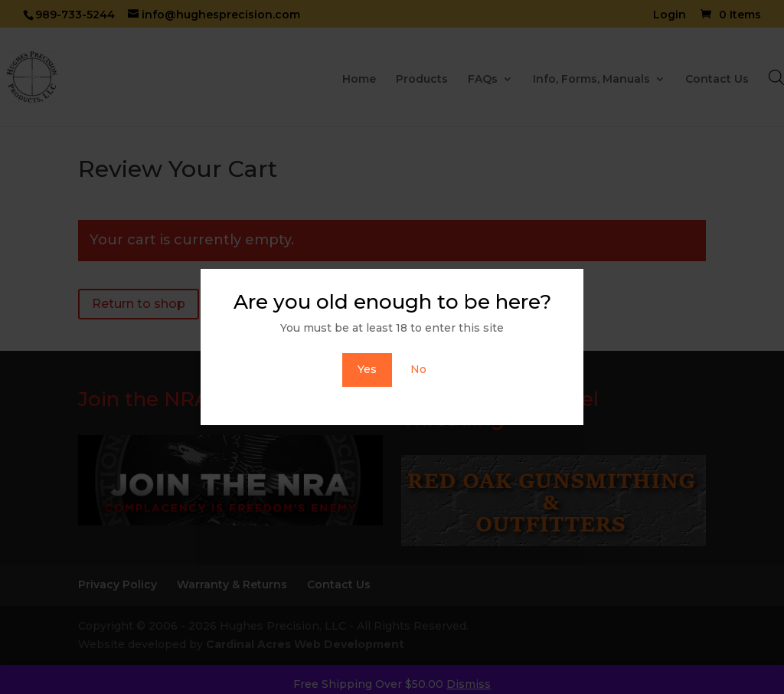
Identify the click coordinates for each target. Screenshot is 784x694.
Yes (367, 369)
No (418, 369)
